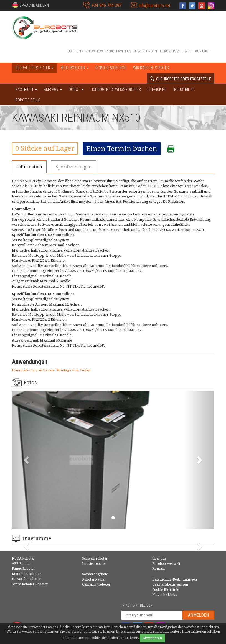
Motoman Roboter (26, 574)
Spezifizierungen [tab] (73, 167)
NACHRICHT (26, 89)
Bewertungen (145, 51)
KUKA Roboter (23, 558)
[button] (30, 5)
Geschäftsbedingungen (170, 584)
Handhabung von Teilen (33, 370)
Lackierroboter (94, 564)
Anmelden (198, 615)
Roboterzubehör (111, 68)
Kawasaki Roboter (26, 579)
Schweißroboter (95, 558)
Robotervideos (118, 51)
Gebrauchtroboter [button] (35, 68)
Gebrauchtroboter (96, 584)
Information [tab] (29, 167)
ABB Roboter (22, 564)
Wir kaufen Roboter (151, 68)
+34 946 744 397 (106, 5)
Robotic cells (28, 100)
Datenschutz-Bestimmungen (175, 579)
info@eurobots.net (154, 6)
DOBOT (76, 89)
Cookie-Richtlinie (166, 590)
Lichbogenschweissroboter (116, 89)
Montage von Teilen (73, 370)
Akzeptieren (152, 638)
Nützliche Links (164, 595)
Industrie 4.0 (184, 89)
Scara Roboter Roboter (30, 584)
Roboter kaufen (94, 579)
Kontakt (202, 51)
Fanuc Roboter (23, 569)
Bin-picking (157, 89)
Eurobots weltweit (176, 51)
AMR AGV (53, 89)
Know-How (94, 51)
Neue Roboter (75, 68)
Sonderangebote (95, 574)
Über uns (75, 51)
